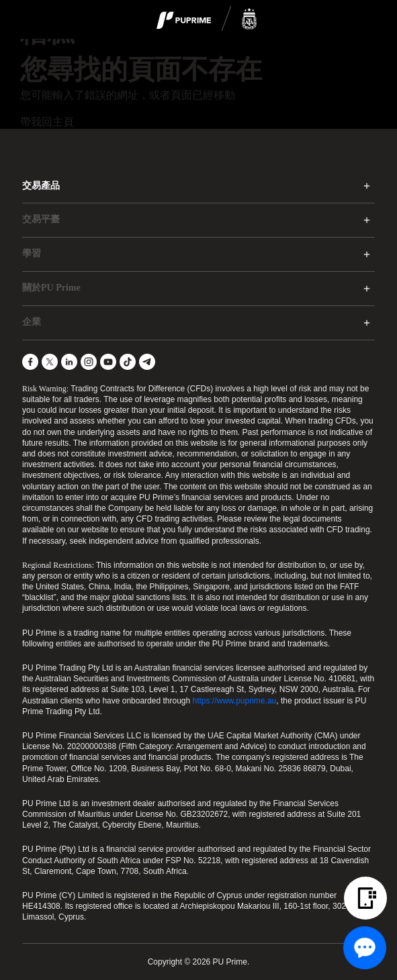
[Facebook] (30, 362)
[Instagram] (89, 362)
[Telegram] (147, 362)
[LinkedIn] (69, 362)
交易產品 (41, 186)
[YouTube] (108, 362)
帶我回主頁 (47, 122)
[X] (50, 362)
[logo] (207, 19)
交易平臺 (41, 219)
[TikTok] (128, 362)
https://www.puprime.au (235, 701)
